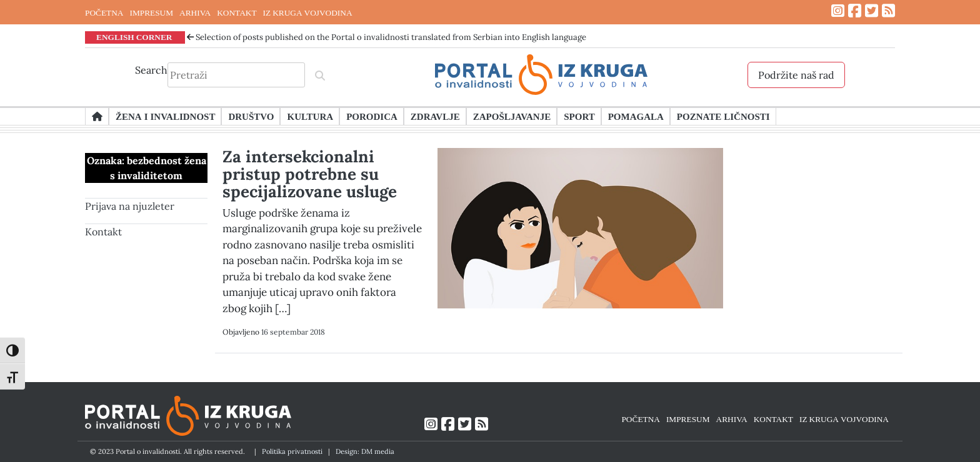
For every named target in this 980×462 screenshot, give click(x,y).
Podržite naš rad (796, 75)
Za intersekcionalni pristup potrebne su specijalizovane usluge (310, 174)
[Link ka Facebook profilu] (855, 11)
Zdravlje (435, 116)
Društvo (251, 116)
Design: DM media (365, 451)
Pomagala (636, 116)
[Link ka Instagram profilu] (838, 11)
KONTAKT (237, 12)
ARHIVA (195, 12)
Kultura (310, 116)
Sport (579, 116)
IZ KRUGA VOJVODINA (308, 12)
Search (151, 70)
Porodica (372, 116)
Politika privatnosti (292, 451)
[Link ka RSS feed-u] (888, 11)
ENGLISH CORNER (134, 37)
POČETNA (104, 12)
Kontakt (103, 232)
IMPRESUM (151, 12)
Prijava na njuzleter (130, 206)
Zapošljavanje (512, 116)
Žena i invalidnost (165, 116)
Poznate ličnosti (723, 116)
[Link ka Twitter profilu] (872, 11)
